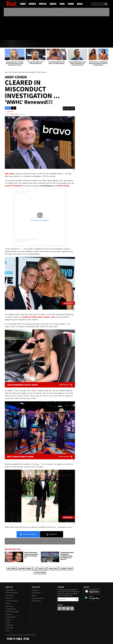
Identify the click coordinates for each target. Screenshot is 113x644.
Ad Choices (9, 598)
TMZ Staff (10, 112)
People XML (9, 625)
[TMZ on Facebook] (6, 28)
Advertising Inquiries (38, 598)
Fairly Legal (53, 568)
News (9, 44)
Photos (41, 44)
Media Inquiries (36, 601)
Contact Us (35, 590)
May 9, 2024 (15, 114)
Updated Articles (11, 609)
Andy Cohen (11, 568)
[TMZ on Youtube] (13, 28)
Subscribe (76, 599)
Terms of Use (10, 595)
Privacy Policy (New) (12, 593)
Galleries (8, 620)
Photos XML (10, 628)
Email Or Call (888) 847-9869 (27, 36)
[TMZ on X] (9, 28)
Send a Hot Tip (36, 593)
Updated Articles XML (12, 612)
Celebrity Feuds (66, 568)
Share (28, 534)
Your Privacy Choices (12, 601)
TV (35, 568)
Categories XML (11, 617)
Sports (24, 44)
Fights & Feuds (39, 572)
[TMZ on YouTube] (68, 608)
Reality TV (42, 568)
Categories (9, 614)
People (8, 622)
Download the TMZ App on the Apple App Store (92, 591)
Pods (71, 44)
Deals (100, 44)
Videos (57, 44)
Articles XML (10, 606)
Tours (85, 44)
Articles (8, 604)
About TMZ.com (11, 590)
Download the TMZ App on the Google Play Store (92, 598)
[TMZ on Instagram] (16, 28)
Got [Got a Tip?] (11, 36)
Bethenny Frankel (25, 568)
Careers (34, 595)
